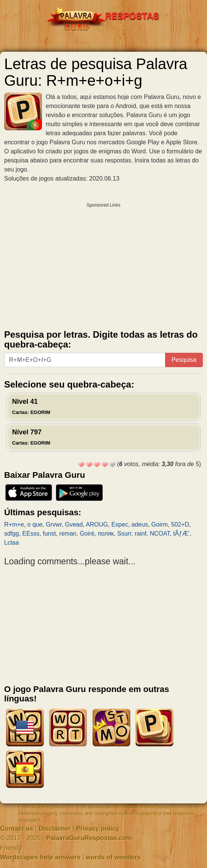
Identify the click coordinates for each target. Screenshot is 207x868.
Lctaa (12, 543)
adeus (140, 524)
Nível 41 (31, 406)
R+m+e (14, 524)
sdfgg (12, 534)
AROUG (97, 524)
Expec (120, 524)
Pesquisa (184, 360)
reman (68, 534)
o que (35, 524)
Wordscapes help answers (40, 857)
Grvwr (54, 524)
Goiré (87, 534)
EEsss (31, 534)
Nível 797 (31, 437)
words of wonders (113, 857)
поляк (106, 534)
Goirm (160, 524)
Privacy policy (98, 829)
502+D (180, 524)
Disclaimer (55, 829)
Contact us (17, 829)
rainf (140, 534)
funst (49, 534)
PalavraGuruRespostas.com (89, 838)
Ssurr (124, 534)
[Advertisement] (103, 264)
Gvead (74, 524)
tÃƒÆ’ (181, 534)
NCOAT (160, 534)
